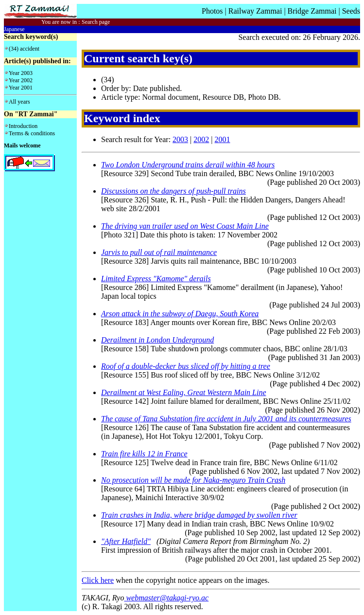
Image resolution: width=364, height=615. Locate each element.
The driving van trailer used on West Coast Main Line (185, 226)
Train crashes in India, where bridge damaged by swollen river (199, 515)
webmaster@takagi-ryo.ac (166, 598)
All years (19, 102)
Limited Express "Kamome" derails (156, 279)
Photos (212, 11)
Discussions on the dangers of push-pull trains (173, 191)
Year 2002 (21, 80)
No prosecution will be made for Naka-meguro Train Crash (193, 480)
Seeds (351, 11)
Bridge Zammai (312, 11)
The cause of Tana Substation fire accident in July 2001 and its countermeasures (226, 419)
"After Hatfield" (126, 541)
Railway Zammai (255, 11)
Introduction (23, 126)
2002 (201, 139)
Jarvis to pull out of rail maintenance (159, 252)
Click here (98, 580)
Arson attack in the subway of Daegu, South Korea (180, 314)
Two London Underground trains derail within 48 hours (188, 165)
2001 (222, 139)
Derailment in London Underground (157, 340)
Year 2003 (21, 73)
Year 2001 (21, 88)
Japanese (14, 29)
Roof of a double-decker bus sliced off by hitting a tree (186, 366)
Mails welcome (22, 145)
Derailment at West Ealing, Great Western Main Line (184, 392)
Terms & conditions (32, 133)
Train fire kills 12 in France (144, 454)
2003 (180, 139)
